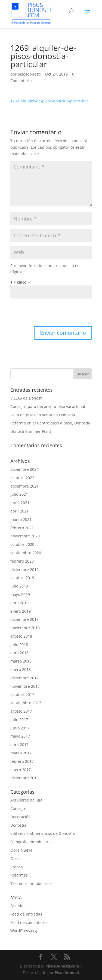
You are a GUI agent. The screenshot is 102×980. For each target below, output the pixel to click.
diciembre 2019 (24, 569)
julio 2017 (19, 720)
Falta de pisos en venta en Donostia (43, 415)
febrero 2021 (22, 528)
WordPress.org (24, 931)
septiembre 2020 (26, 553)
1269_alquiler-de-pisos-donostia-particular (49, 101)
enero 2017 (21, 770)
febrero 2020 (22, 561)
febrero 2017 (22, 761)
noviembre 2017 (25, 686)
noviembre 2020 (25, 536)
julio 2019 (19, 586)
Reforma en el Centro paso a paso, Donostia (50, 423)
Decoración (21, 817)
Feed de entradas (26, 914)
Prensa (17, 867)
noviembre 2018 (25, 628)
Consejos (18, 808)
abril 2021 (19, 511)
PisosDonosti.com (62, 966)
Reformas (19, 875)
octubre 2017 (22, 694)
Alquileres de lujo (26, 800)
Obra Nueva (21, 850)
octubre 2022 (22, 478)
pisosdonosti (29, 74)
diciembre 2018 (24, 619)
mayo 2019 (20, 594)
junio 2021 (20, 503)
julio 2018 (19, 645)
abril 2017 (19, 744)
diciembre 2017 (24, 678)
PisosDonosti (67, 973)
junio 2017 (20, 728)
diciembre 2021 (24, 486)
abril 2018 (19, 653)
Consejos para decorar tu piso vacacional (48, 406)
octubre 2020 (22, 544)
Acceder (18, 906)
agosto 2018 (21, 636)
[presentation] (52, 313)
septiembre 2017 (26, 703)
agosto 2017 (21, 711)
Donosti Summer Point (31, 431)
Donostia (18, 825)
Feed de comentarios (29, 922)
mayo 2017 (20, 736)
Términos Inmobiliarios (31, 883)
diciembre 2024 (24, 469)
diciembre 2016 (24, 778)
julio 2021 (19, 494)
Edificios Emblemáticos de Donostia (43, 833)
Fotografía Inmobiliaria (31, 842)
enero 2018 (21, 669)
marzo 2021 (21, 519)
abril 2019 (19, 603)
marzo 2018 (21, 661)
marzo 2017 (21, 753)
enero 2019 (21, 611)
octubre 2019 (22, 578)
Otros (15, 859)
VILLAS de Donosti (27, 398)
